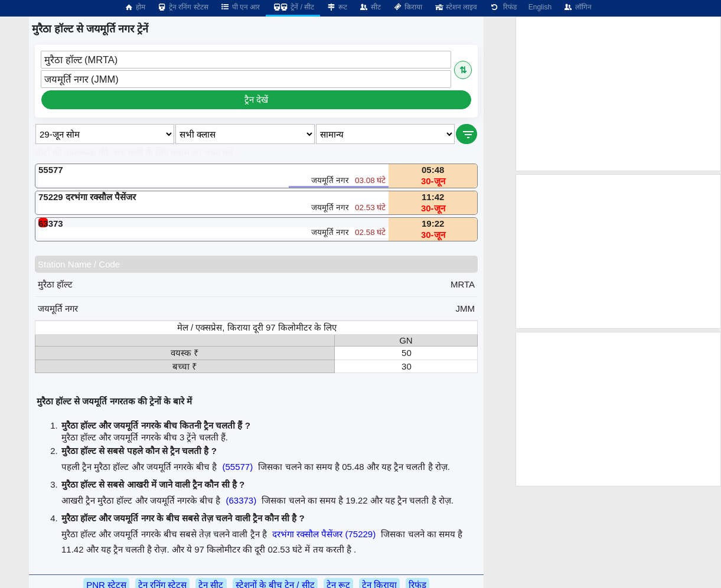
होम (135, 7)
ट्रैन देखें (256, 99)
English (540, 7)
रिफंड (503, 7)
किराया (407, 7)
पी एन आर (240, 7)
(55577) (237, 467)
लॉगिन (578, 7)
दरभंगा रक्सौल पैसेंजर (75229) (324, 534)
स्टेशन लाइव (456, 7)
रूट (336, 7)
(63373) (241, 500)
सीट (370, 7)
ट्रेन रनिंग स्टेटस (183, 7)
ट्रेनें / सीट (293, 7)
